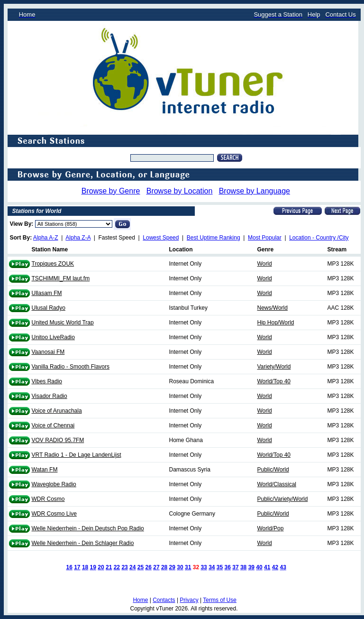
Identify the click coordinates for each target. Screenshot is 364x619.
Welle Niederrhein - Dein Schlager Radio (83, 543)
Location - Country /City (319, 238)
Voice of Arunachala (57, 411)
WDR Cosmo (48, 499)
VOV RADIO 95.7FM (58, 440)
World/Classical (277, 484)
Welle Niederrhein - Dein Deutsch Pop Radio (88, 528)
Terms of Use (220, 600)
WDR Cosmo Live (54, 514)
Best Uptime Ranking (214, 238)
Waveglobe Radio (54, 484)
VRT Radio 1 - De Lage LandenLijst (77, 455)
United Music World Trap (63, 323)
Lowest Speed (161, 238)
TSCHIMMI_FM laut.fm (61, 278)
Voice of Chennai (53, 425)
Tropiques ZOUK (53, 264)
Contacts (164, 600)
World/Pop (271, 528)
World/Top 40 (274, 381)
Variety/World (274, 367)
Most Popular (265, 238)
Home (140, 600)
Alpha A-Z (46, 238)
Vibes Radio (47, 381)
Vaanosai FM (48, 352)
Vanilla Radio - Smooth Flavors (71, 367)
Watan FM (45, 470)
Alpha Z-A (78, 238)
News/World (273, 308)
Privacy (189, 600)
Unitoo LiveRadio (53, 337)
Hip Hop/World (276, 323)
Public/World (273, 470)
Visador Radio (50, 396)
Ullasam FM (47, 293)
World (265, 264)
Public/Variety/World (283, 499)
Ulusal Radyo (49, 308)
